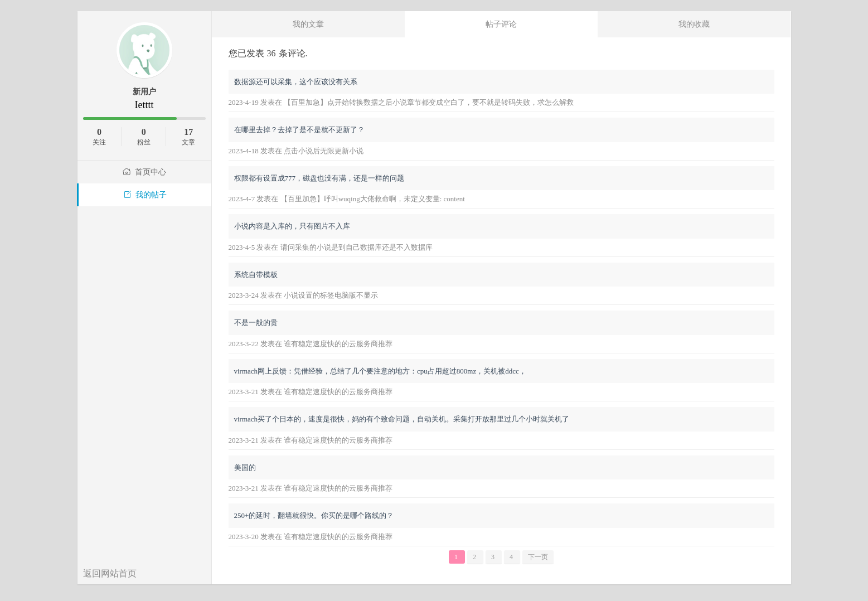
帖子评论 (501, 24)
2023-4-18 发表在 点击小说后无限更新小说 (296, 151)
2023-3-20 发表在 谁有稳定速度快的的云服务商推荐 (311, 537)
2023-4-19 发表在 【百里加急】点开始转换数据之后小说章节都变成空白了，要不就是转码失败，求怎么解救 (401, 102)
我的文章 (308, 24)
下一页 (538, 557)
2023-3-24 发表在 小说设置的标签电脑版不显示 (304, 295)
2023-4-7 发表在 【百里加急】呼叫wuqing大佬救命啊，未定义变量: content (347, 199)
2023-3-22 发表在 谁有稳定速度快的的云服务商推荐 (311, 344)
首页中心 (144, 172)
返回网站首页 (110, 573)
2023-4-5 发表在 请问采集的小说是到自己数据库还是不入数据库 (331, 247)
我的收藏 (694, 24)
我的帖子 (145, 195)
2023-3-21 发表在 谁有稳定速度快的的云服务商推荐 (311, 392)
